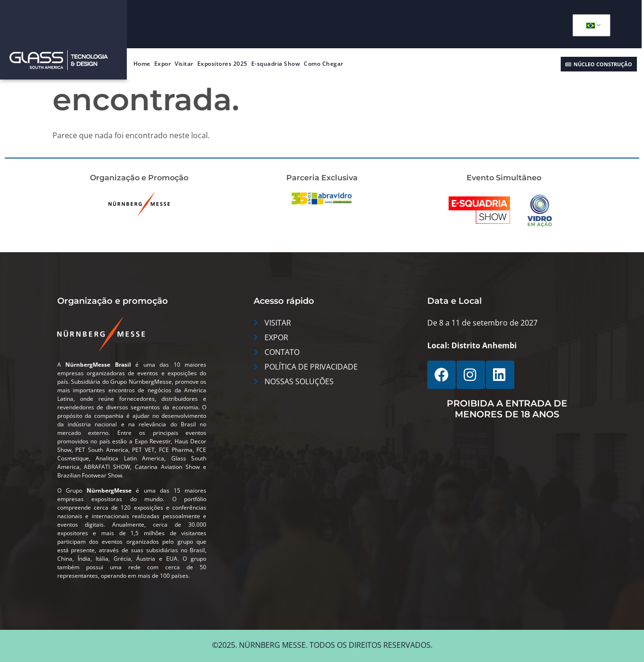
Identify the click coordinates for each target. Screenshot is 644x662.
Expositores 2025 (222, 64)
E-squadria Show (276, 64)
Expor (163, 64)
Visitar (184, 64)
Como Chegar (324, 64)
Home (142, 64)
